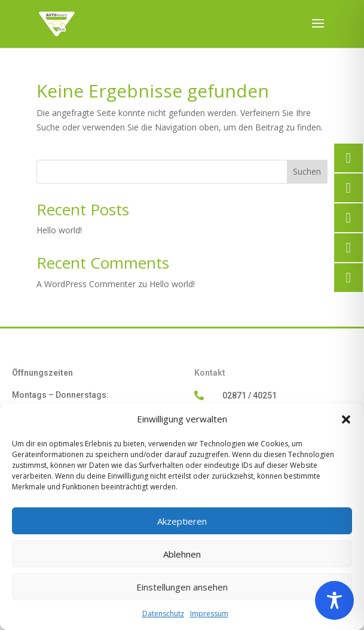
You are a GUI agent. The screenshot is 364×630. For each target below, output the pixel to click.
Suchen (307, 171)
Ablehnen (182, 554)
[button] (346, 419)
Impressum (209, 614)
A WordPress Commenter (86, 284)
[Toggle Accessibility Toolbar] (334, 600)
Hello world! (59, 230)
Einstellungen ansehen (182, 587)
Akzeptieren (182, 521)
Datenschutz (163, 614)
